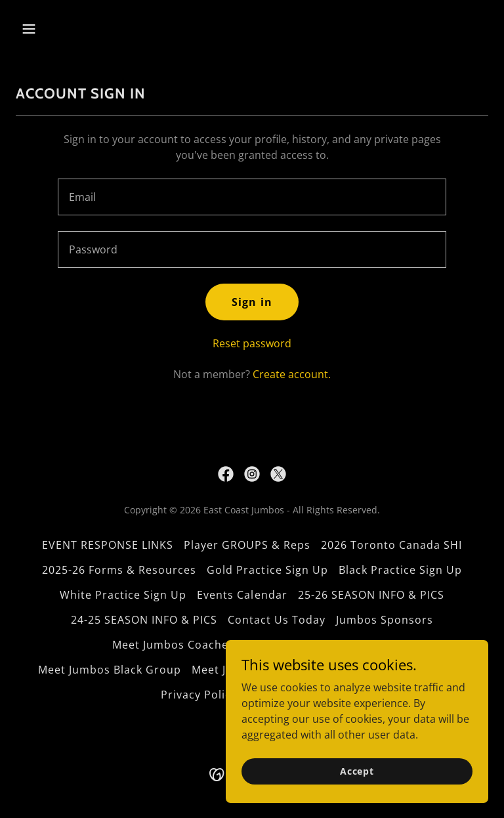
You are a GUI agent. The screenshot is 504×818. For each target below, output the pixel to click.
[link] (226, 474)
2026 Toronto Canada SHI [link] (391, 545)
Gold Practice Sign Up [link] (267, 570)
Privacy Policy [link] (199, 695)
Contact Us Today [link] (277, 620)
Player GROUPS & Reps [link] (247, 545)
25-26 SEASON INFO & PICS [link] (371, 595)
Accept (357, 798)
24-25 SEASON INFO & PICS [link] (144, 620)
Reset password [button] (252, 343)
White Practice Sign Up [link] (123, 595)
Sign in (252, 302)
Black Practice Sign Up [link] (400, 570)
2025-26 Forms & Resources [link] (119, 570)
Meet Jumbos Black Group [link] (110, 670)
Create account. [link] (292, 374)
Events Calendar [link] (242, 595)
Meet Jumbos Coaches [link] (173, 645)
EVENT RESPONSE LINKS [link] (108, 545)
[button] (70, 29)
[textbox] (252, 197)
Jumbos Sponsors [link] (385, 620)
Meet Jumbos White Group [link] (318, 645)
